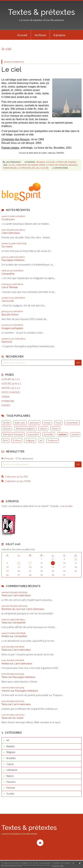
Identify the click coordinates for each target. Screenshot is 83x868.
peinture (34, 423)
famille (6, 423)
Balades (11, 746)
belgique (30, 440)
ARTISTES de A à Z (11, 388)
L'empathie (8, 274)
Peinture (11, 788)
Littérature (61, 162)
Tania (4, 595)
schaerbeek (72, 423)
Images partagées (12, 328)
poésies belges (10, 168)
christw (6, 691)
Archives (40, 35)
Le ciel (11, 69)
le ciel (12, 165)
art (41, 440)
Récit (5, 440)
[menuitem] (22, 35)
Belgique (41, 162)
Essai (58, 423)
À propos (59, 35)
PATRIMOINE (8, 401)
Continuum (8, 219)
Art (8, 740)
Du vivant (7, 246)
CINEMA (6, 397)
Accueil (22, 35)
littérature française (13, 434)
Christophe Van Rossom (15, 139)
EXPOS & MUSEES (11, 392)
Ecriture (17, 440)
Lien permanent (12, 162)
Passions (72, 162)
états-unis (20, 423)
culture (62, 434)
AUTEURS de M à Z (11, 384)
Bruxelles (11, 758)
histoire (7, 429)
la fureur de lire (26, 168)
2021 (38, 168)
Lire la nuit (8, 301)
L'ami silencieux (11, 233)
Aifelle (5, 636)
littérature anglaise (25, 429)
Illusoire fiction (10, 315)
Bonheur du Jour (11, 609)
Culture (50, 162)
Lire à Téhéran (10, 287)
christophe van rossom (27, 165)
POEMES (6, 406)
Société (10, 794)
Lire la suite (66, 506)
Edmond (7, 342)
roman (47, 423)
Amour (55, 429)
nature (43, 429)
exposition (34, 434)
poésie (75, 434)
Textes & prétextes (41, 12)
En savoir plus (58, 865)
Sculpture (52, 440)
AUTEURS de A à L (11, 379)
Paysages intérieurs (13, 260)
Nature (10, 776)
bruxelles (49, 434)
